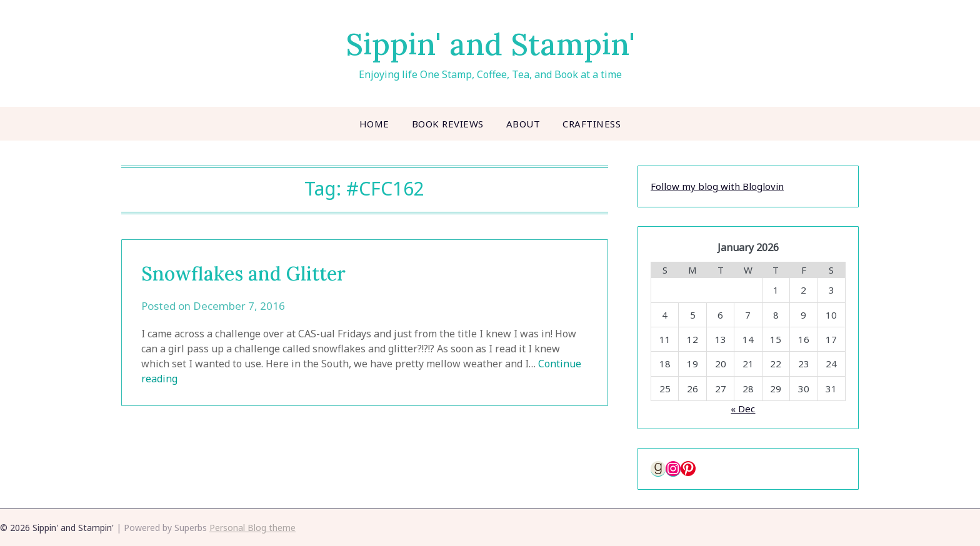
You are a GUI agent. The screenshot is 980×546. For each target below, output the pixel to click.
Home (374, 124)
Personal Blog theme (252, 528)
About (523, 124)
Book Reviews (448, 124)
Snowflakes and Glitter (243, 274)
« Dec (743, 409)
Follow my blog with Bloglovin (717, 186)
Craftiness (592, 124)
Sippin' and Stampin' (490, 44)
